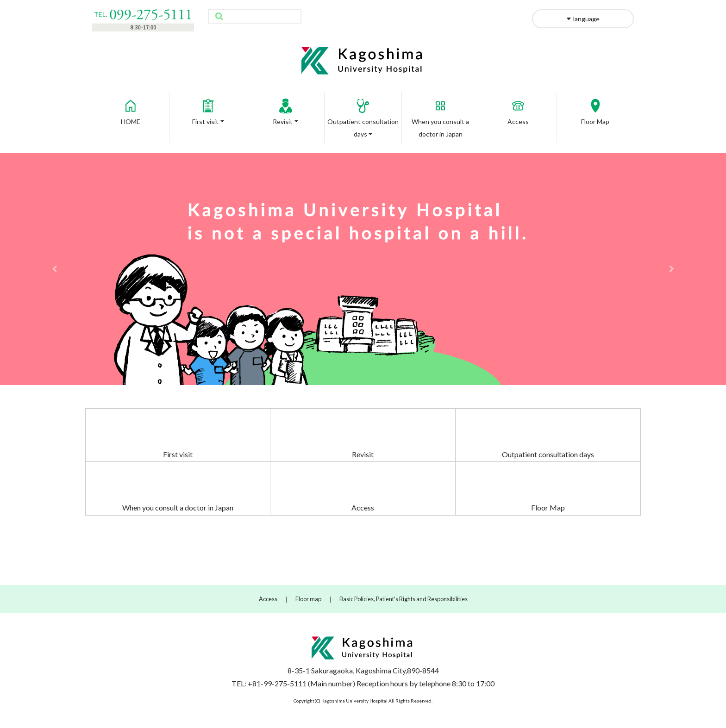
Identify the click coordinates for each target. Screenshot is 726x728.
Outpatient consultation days (548, 454)
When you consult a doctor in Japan (178, 507)
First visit (207, 109)
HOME (131, 109)
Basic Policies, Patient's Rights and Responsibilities (404, 599)
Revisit (286, 109)
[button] (54, 269)
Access (518, 109)
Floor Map (595, 109)
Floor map (308, 599)
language (583, 19)
